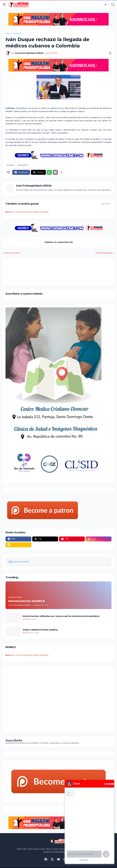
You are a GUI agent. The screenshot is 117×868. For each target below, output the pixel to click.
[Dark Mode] (106, 5)
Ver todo (106, 204)
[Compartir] (109, 53)
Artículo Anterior (12, 253)
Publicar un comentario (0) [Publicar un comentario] (59, 242)
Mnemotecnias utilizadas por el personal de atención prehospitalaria (61, 616)
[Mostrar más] (61, 172)
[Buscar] (113, 5)
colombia (17, 33)
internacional (22, 165)
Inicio (8, 33)
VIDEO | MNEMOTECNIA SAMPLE (40, 630)
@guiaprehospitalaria (19, 562)
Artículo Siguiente (104, 253)
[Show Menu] (4, 5)
